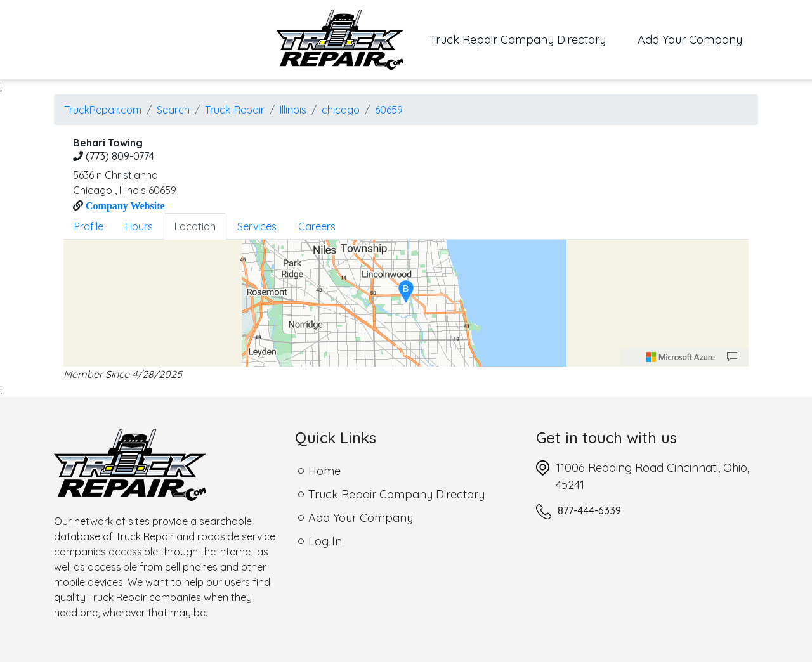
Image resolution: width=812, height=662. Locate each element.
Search (173, 110)
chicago (341, 110)
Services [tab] (257, 226)
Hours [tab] (139, 226)
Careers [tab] (317, 226)
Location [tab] (195, 226)
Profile (89, 226)
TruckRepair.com (103, 110)
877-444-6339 (589, 510)
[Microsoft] (681, 357)
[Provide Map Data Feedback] (732, 357)
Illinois (293, 110)
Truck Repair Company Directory (526, 39)
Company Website (124, 205)
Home (324, 471)
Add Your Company (690, 40)
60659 (389, 110)
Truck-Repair (235, 110)
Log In (325, 541)
